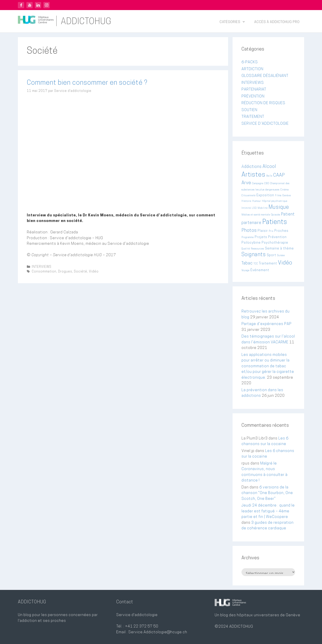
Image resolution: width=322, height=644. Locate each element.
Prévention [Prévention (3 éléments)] (277, 237)
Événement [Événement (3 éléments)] (260, 270)
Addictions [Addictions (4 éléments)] (252, 167)
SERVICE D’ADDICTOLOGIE (265, 124)
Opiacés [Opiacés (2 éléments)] (276, 215)
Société (81, 272)
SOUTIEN (249, 110)
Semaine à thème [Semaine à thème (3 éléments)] (279, 249)
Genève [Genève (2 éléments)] (287, 196)
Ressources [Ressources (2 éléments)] (257, 249)
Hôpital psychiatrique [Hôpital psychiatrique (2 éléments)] (275, 201)
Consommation (44, 272)
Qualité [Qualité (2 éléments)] (246, 249)
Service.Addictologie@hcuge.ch (158, 632)
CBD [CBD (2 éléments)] (267, 184)
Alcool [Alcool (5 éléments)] (269, 167)
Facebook (21, 5)
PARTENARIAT (254, 90)
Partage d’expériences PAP (267, 324)
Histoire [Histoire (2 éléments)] (246, 201)
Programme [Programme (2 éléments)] (248, 238)
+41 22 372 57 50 (142, 626)
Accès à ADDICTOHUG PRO (277, 22)
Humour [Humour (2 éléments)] (257, 201)
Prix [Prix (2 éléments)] (271, 231)
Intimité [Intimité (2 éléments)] (246, 208)
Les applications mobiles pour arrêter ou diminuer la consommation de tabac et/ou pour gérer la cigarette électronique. (268, 366)
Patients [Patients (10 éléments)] (275, 222)
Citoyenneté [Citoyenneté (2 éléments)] (249, 196)
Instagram (47, 5)
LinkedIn (38, 5)
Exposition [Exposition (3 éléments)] (265, 195)
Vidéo (94, 272)
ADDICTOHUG (86, 22)
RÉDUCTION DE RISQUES (263, 103)
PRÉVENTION (253, 96)
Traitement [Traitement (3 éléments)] (268, 264)
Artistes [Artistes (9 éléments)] (253, 175)
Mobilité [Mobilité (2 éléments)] (263, 208)
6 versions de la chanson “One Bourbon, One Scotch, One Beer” (267, 493)
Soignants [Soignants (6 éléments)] (254, 255)
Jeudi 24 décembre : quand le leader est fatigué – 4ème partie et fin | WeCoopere (268, 511)
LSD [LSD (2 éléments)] (254, 208)
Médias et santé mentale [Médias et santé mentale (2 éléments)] (256, 215)
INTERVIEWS (42, 267)
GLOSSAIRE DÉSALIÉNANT (265, 76)
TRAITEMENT (253, 117)
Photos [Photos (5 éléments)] (249, 231)
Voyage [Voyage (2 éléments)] (246, 271)
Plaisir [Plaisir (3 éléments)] (263, 231)
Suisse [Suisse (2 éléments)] (281, 256)
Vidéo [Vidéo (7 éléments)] (285, 263)
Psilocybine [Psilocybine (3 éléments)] (251, 243)
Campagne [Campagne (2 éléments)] (258, 184)
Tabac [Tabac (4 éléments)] (247, 263)
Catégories (235, 22)
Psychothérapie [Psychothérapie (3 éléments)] (275, 243)
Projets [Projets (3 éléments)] (261, 237)
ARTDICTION (252, 69)
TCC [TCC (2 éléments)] (256, 264)
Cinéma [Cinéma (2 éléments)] (285, 190)
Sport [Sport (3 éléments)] (271, 255)
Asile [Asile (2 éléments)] (269, 176)
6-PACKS (250, 62)
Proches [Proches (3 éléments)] (281, 231)
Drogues (65, 272)
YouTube (30, 5)
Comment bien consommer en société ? (87, 83)
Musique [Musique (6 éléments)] (279, 208)
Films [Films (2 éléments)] (278, 196)
